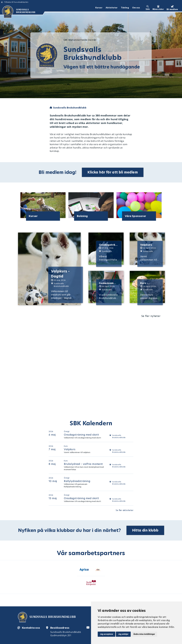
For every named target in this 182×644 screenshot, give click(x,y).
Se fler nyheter (151, 316)
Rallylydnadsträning (77, 481)
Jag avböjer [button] (123, 634)
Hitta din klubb (145, 530)
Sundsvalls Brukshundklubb (119, 436)
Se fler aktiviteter (125, 510)
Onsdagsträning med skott (81, 435)
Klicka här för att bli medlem (113, 172)
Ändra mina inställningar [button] (144, 634)
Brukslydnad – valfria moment (83, 464)
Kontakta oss (31, 628)
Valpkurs (70, 449)
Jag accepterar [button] (107, 634)
